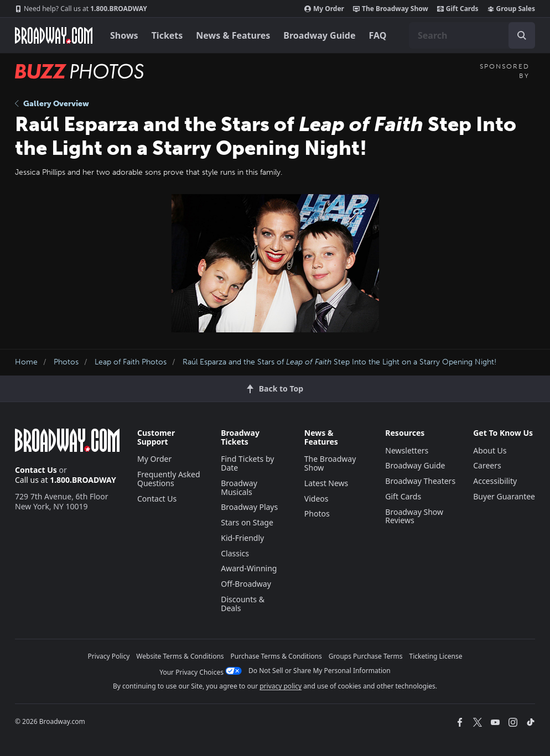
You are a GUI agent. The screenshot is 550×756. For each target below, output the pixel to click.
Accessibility (495, 481)
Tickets (167, 35)
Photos (66, 362)
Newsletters (407, 450)
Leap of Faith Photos (131, 362)
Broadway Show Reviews (414, 516)
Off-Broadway (246, 584)
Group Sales (511, 9)
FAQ (378, 35)
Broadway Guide (319, 35)
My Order (324, 9)
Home (26, 362)
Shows (124, 35)
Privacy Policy (109, 656)
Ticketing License (436, 656)
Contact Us (36, 470)
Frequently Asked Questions (169, 479)
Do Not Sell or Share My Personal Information (320, 671)
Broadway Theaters (420, 481)
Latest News (326, 483)
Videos (316, 499)
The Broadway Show (391, 9)
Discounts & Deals (243, 604)
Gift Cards (458, 9)
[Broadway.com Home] (54, 35)
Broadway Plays (249, 507)
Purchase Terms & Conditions (276, 656)
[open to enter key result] (522, 35)
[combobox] (472, 35)
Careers (487, 465)
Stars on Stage (247, 522)
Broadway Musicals (239, 488)
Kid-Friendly (242, 538)
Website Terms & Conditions (180, 656)
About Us (490, 450)
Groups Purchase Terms (366, 656)
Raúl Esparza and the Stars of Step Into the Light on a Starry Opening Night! (339, 362)
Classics (235, 553)
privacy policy (281, 686)
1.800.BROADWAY (81, 9)
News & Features (233, 35)
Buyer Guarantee (504, 496)
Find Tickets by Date (247, 463)
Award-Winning (249, 568)
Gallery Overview (52, 104)
